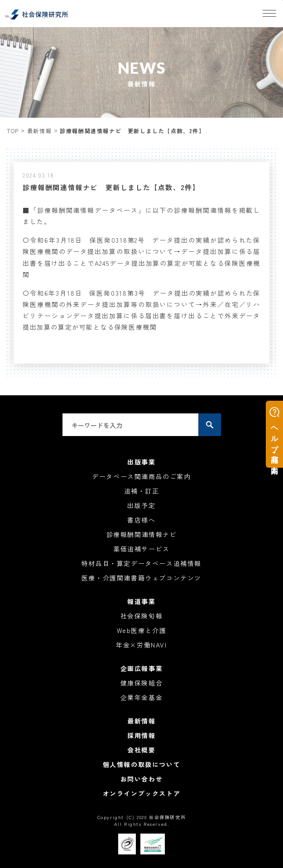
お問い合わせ (142, 779)
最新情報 (39, 131)
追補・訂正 (142, 491)
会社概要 (141, 750)
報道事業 (141, 601)
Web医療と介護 (142, 630)
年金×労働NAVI (141, 645)
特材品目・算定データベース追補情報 (141, 563)
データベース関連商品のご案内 (141, 476)
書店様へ (141, 520)
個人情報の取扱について (142, 764)
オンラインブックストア (142, 793)
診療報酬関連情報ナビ (142, 534)
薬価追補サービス (141, 549)
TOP (13, 131)
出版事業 (141, 462)
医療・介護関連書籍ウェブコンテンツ (141, 578)
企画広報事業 (142, 668)
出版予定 (141, 505)
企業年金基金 (142, 697)
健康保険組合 (142, 683)
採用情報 (141, 735)
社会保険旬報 (142, 616)
